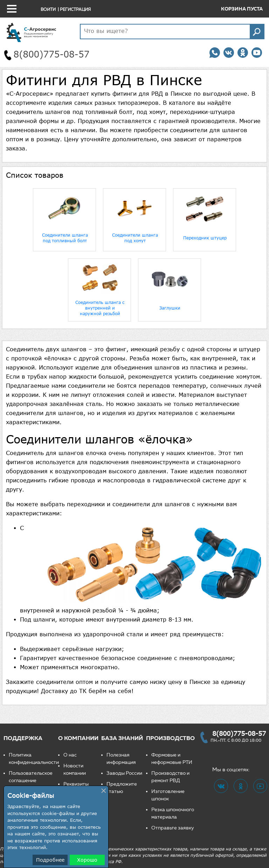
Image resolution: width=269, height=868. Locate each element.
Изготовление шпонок (168, 795)
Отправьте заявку (173, 828)
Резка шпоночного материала (173, 813)
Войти (48, 9)
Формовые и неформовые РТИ (172, 759)
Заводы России (124, 773)
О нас (70, 755)
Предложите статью (122, 788)
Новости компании (75, 769)
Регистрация (75, 9)
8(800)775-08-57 (239, 733)
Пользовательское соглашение (31, 777)
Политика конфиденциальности (33, 759)
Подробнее (50, 860)
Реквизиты (76, 784)
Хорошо (87, 860)
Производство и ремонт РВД (170, 777)
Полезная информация (121, 759)
